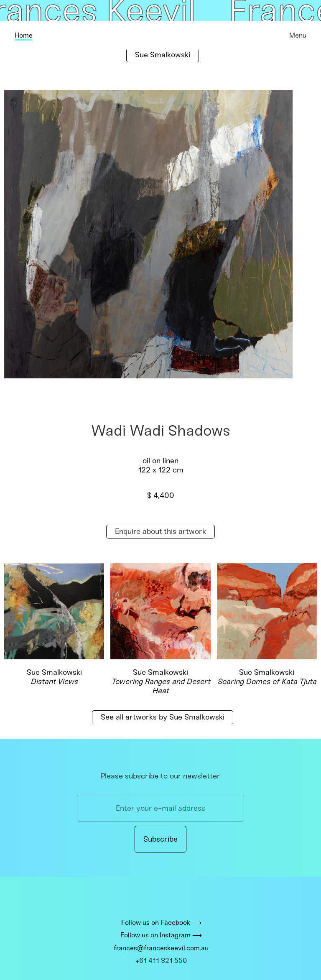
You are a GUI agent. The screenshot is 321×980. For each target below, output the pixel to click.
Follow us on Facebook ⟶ (161, 923)
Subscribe (160, 839)
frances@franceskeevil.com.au (161, 948)
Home (24, 35)
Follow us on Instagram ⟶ (161, 935)
